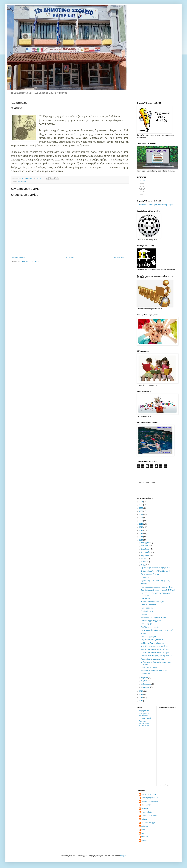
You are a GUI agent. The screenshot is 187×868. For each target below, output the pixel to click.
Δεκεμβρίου (146, 543)
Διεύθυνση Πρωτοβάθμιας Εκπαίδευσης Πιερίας (156, 205)
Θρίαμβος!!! (145, 577)
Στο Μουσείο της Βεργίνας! (150, 574)
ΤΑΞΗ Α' (142, 181)
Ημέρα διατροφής (147, 608)
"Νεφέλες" (144, 633)
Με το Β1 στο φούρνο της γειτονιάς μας (155, 649)
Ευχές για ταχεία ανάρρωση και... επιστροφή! (157, 630)
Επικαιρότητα (21, 182)
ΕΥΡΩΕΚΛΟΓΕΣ (147, 598)
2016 (141, 534)
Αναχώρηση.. (146, 584)
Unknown (145, 808)
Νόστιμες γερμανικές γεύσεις (151, 621)
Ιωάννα (144, 819)
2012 (141, 694)
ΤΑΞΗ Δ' (142, 189)
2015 (141, 537)
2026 (141, 502)
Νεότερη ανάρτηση (18, 257)
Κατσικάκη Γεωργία (148, 823)
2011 (141, 698)
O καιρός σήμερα (164, 785)
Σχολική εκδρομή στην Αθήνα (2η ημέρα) (155, 571)
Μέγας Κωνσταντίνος (148, 605)
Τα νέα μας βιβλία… (148, 624)
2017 (141, 530)
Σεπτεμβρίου (146, 552)
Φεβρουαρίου (146, 684)
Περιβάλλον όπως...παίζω (150, 627)
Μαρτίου (144, 681)
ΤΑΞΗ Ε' (142, 192)
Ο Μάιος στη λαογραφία (149, 667)
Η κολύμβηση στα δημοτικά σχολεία (154, 617)
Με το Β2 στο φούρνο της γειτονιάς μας (155, 653)
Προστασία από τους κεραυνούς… (153, 659)
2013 (141, 691)
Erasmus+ (142, 721)
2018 (141, 527)
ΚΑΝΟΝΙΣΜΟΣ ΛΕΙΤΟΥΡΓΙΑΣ (144, 725)
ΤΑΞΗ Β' (142, 183)
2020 (141, 521)
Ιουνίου (144, 562)
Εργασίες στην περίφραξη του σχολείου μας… (157, 656)
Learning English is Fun (150, 798)
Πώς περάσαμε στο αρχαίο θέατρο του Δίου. (157, 587)
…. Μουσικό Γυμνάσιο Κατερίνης (153, 643)
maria (143, 830)
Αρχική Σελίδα (144, 711)
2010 (141, 701)
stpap (143, 833)
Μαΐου (144, 565)
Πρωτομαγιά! (145, 674)
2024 (141, 508)
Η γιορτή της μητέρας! (149, 637)
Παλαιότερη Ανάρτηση (120, 257)
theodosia (145, 837)
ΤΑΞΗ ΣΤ (142, 195)
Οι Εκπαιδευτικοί (145, 718)
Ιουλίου (144, 559)
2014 (141, 540)
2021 (141, 518)
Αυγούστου (145, 556)
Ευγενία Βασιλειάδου (149, 816)
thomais (144, 840)
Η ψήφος (144, 614)
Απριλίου (145, 678)
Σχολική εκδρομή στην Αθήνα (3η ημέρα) (155, 568)
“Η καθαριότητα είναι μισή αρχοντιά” (154, 602)
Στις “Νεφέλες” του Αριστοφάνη (152, 640)
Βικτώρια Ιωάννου (148, 812)
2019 (141, 524)
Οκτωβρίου (145, 549)
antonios (144, 826)
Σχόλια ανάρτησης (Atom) (30, 261)
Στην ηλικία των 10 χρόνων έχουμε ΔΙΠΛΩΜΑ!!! (158, 590)
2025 (141, 505)
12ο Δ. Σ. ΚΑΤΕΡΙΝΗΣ (149, 794)
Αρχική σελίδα (68, 257)
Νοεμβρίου (145, 546)
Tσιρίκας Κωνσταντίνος (150, 801)
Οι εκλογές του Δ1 (147, 611)
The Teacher (146, 805)
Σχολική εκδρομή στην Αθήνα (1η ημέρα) (155, 581)
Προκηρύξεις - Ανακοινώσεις (144, 714)
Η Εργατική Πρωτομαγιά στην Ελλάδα (154, 670)
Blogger (123, 856)
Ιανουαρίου (145, 687)
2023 (141, 511)
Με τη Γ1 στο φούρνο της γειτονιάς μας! (155, 646)
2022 (141, 515)
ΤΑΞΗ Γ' (142, 186)
